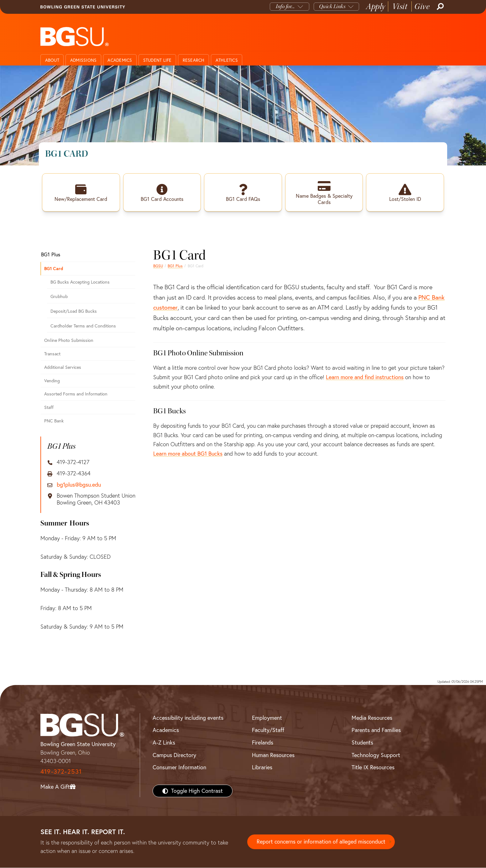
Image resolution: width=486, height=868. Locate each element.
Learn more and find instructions (365, 377)
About (52, 60)
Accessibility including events (188, 718)
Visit (400, 6)
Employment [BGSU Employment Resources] (267, 718)
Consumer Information (179, 768)
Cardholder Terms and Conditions (83, 326)
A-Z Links (164, 743)
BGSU (158, 266)
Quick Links (332, 6)
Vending (52, 381)
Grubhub (59, 297)
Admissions (84, 60)
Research (194, 60)
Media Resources (372, 718)
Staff (49, 408)
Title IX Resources (373, 768)
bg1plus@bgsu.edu (79, 485)
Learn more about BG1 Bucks (188, 454)
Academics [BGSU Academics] (166, 730)
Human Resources (273, 755)
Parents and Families (376, 730)
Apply (376, 6)
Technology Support (376, 755)
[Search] (440, 7)
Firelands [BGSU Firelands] (263, 743)
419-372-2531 (61, 772)
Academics (120, 60)
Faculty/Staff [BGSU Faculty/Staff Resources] (268, 730)
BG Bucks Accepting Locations (80, 282)
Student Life (157, 60)
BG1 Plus (175, 266)
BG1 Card (54, 269)
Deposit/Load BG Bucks (74, 311)
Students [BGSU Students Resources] (362, 743)
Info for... (285, 6)
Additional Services (63, 368)
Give (422, 6)
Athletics (227, 60)
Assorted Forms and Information (76, 394)
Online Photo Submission (69, 341)
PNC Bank (54, 421)
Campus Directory (174, 755)
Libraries (262, 768)
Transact (52, 354)
